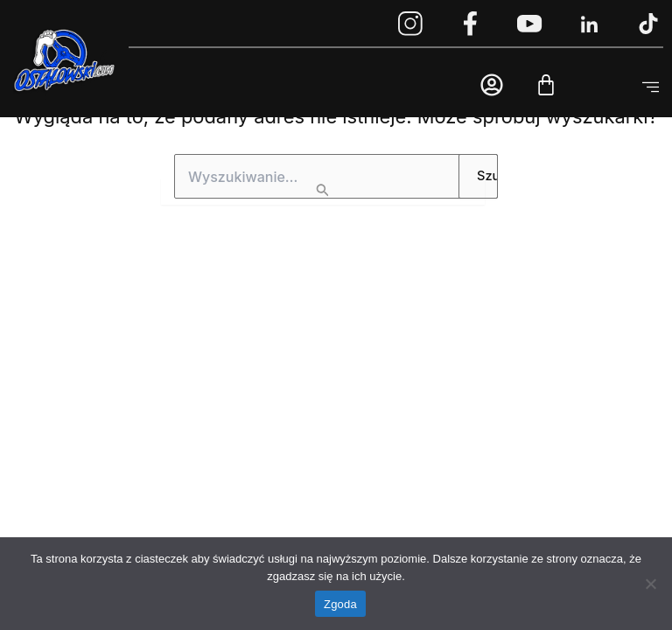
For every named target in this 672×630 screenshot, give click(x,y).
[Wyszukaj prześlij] (323, 192)
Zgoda (340, 604)
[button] (650, 88)
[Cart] (546, 85)
